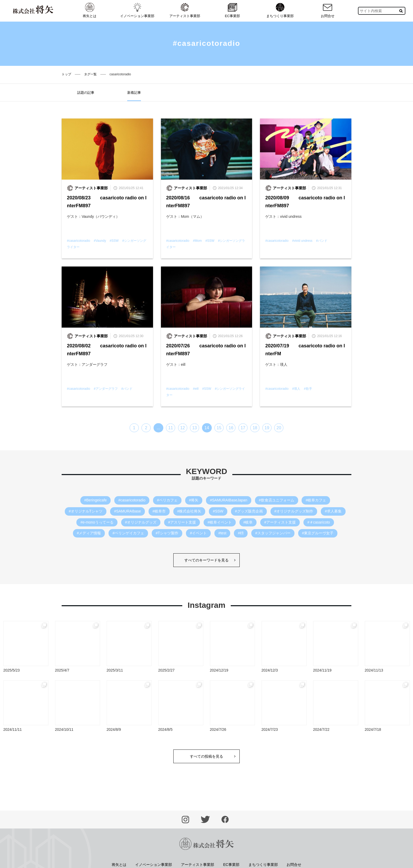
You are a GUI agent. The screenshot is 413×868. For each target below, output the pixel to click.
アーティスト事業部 (185, 10)
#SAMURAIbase (127, 511)
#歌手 (308, 389)
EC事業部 (232, 10)
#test (222, 533)
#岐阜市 (159, 511)
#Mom (197, 241)
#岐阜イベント (220, 522)
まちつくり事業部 (280, 10)
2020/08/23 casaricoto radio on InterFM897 (107, 202)
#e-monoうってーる (97, 522)
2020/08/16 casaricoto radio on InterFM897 (206, 202)
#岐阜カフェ (316, 500)
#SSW (114, 241)
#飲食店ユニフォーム (277, 500)
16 (231, 428)
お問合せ (328, 10)
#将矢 (194, 500)
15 (219, 428)
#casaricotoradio (78, 241)
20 (279, 428)
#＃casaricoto (319, 522)
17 (243, 428)
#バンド (322, 241)
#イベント (198, 533)
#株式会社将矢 (189, 511)
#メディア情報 (89, 533)
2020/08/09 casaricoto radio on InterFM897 (305, 202)
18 (255, 428)
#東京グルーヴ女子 (318, 533)
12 (183, 428)
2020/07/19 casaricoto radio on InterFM (305, 350)
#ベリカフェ (167, 500)
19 (267, 428)
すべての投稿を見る (206, 756)
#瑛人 (296, 389)
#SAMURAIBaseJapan (229, 500)
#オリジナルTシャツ (86, 511)
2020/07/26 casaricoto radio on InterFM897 (206, 350)
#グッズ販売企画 (249, 511)
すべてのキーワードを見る (206, 560)
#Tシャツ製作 (167, 533)
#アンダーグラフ (106, 389)
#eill (196, 389)
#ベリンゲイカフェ (128, 533)
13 (195, 428)
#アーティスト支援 (280, 522)
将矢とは (90, 10)
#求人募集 (333, 511)
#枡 (241, 533)
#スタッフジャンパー (273, 533)
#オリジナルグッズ (141, 522)
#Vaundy (100, 241)
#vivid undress (302, 241)
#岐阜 (248, 522)
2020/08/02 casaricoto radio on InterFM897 (107, 350)
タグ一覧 (90, 74)
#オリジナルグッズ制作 (294, 511)
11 (171, 428)
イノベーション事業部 (137, 10)
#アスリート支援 (182, 522)
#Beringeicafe (96, 500)
